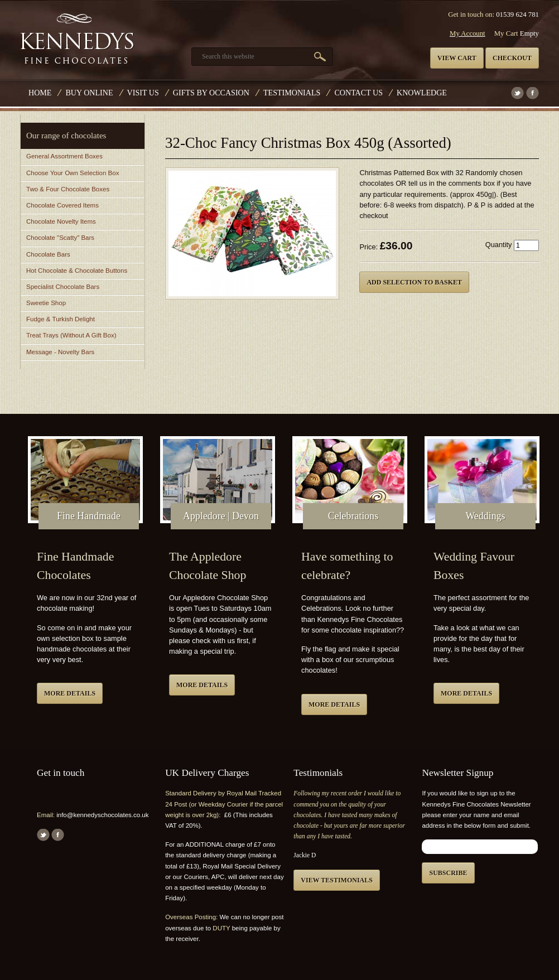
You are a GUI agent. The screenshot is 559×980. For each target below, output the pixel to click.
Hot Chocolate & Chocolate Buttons (77, 271)
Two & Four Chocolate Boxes (68, 189)
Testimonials (292, 93)
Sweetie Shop (46, 303)
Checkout (512, 58)
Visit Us (143, 93)
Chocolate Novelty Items (61, 221)
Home (40, 93)
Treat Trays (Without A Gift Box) (71, 335)
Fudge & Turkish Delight (61, 319)
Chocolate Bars (48, 254)
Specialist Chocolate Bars (63, 287)
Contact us (358, 93)
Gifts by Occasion (211, 93)
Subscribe (448, 873)
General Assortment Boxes (64, 156)
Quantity (499, 245)
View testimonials (337, 880)
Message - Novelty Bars (60, 352)
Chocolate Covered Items (62, 205)
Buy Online (89, 93)
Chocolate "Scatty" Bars (60, 238)
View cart (457, 58)
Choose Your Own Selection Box (73, 173)
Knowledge (422, 93)
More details (70, 693)
